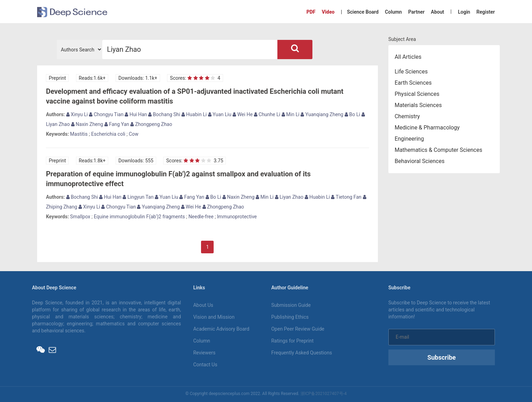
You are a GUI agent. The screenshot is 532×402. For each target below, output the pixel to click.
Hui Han (136, 114)
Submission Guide (291, 305)
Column (393, 12)
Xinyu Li (77, 114)
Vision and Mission (214, 317)
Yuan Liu (220, 114)
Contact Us (205, 365)
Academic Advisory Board (221, 329)
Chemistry (407, 116)
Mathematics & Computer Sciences (438, 150)
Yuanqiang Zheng (322, 114)
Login (464, 12)
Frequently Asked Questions (302, 353)
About (437, 12)
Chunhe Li (267, 114)
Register (486, 12)
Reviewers (205, 353)
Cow (134, 134)
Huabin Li (194, 114)
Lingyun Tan (138, 197)
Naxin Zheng (87, 124)
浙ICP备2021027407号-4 (324, 394)
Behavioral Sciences (420, 161)
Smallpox (80, 217)
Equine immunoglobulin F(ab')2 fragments (139, 217)
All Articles (408, 57)
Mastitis (79, 134)
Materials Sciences (418, 105)
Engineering (409, 139)
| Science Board (360, 12)
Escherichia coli (108, 134)
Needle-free (201, 217)
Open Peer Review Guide (298, 329)
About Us (203, 305)
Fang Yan (117, 124)
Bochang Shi (164, 114)
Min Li (291, 114)
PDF (311, 12)
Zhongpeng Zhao (151, 124)
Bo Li (353, 114)
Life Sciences (411, 72)
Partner (416, 12)
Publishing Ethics (290, 317)
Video (328, 12)
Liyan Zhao (289, 197)
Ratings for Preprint (292, 341)
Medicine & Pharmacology (427, 128)
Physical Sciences (417, 94)
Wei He (243, 114)
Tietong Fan (346, 197)
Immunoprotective (237, 217)
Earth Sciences (413, 83)
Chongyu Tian (106, 114)
